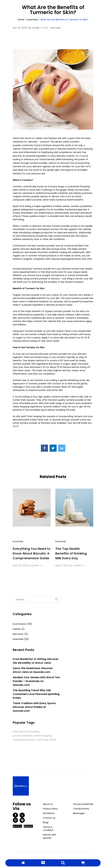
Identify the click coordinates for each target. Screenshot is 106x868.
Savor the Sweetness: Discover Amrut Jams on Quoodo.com (33, 670)
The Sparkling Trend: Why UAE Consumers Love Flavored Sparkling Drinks (36, 694)
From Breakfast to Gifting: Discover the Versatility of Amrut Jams (36, 661)
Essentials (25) (21, 639)
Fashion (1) (19, 629)
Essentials (32, 20)
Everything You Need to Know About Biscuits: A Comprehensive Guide (32, 553)
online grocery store (24, 740)
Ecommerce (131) (22, 624)
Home (21, 20)
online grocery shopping (26, 732)
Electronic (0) (20, 634)
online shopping (43, 736)
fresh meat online (46, 740)
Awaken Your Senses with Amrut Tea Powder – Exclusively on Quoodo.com (36, 681)
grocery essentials (23, 736)
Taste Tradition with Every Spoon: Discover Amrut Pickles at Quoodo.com (34, 707)
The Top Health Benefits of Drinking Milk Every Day (71, 553)
